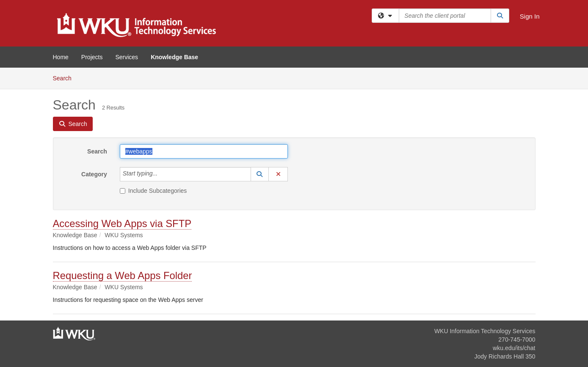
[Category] (162, 174)
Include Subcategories (153, 191)
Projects (92, 57)
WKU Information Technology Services (485, 331)
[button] (260, 174)
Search (65, 78)
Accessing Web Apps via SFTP (122, 223)
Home (61, 57)
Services (127, 57)
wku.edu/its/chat (514, 348)
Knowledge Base (174, 57)
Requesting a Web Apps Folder (123, 275)
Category (94, 174)
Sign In (530, 16)
